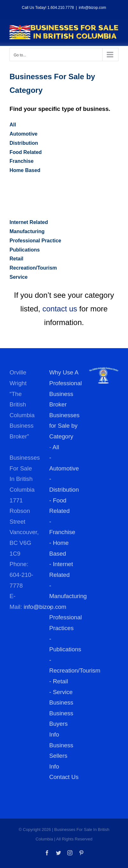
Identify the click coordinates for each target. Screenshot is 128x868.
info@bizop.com (92, 8)
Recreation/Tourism (33, 268)
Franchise (22, 161)
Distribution (24, 143)
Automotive (24, 134)
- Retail (59, 681)
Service (19, 277)
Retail (17, 259)
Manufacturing (27, 231)
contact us (60, 309)
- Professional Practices (66, 617)
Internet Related (29, 222)
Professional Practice (35, 241)
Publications (25, 250)
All (13, 125)
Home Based (25, 170)
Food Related (26, 152)
